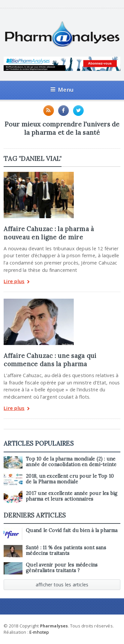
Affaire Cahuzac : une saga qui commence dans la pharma (50, 360)
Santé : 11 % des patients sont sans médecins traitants (66, 550)
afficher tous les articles (62, 585)
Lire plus (17, 282)
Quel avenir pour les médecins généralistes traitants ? (62, 568)
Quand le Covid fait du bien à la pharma (72, 530)
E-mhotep (39, 632)
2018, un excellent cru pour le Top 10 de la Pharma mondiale (70, 479)
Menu (62, 90)
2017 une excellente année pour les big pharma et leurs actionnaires (72, 496)
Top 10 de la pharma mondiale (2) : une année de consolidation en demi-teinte (71, 462)
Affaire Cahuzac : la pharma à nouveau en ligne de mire (49, 233)
